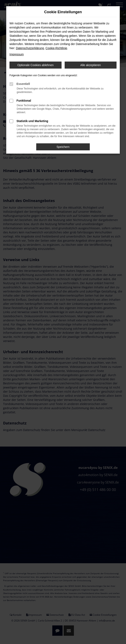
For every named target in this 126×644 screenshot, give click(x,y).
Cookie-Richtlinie (56, 48)
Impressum (17, 54)
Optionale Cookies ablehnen (35, 65)
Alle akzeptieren (91, 65)
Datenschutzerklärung (30, 48)
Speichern (63, 147)
